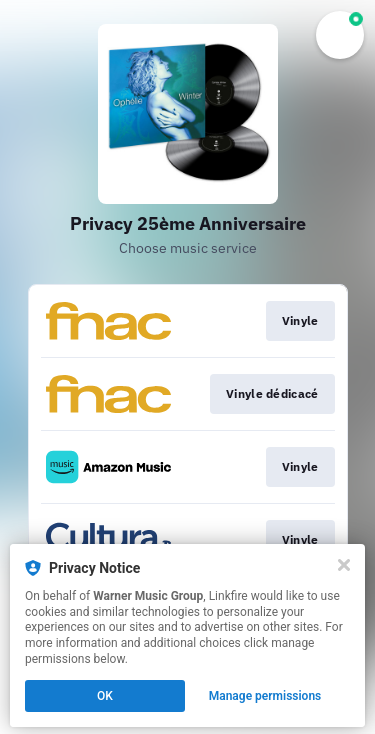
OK (105, 696)
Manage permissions (265, 696)
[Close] (344, 565)
